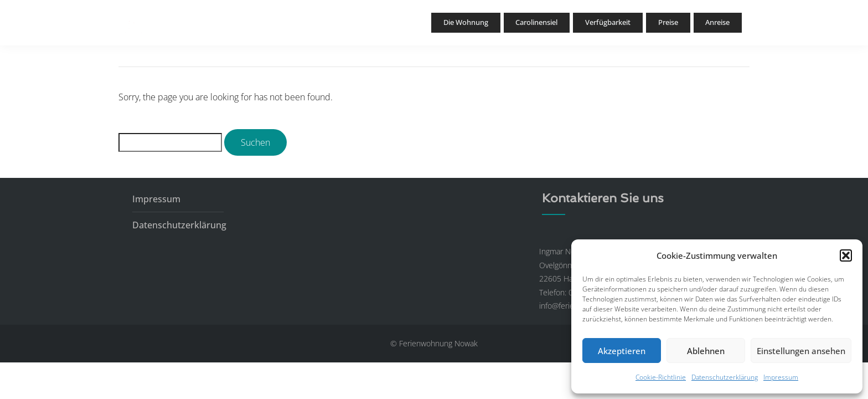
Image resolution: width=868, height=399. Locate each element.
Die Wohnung (435, 24)
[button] (846, 255)
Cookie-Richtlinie (661, 377)
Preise (662, 24)
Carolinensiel (515, 24)
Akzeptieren (622, 351)
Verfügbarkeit (596, 24)
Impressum (781, 377)
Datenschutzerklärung (725, 377)
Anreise (715, 24)
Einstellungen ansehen (801, 351)
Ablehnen (706, 351)
